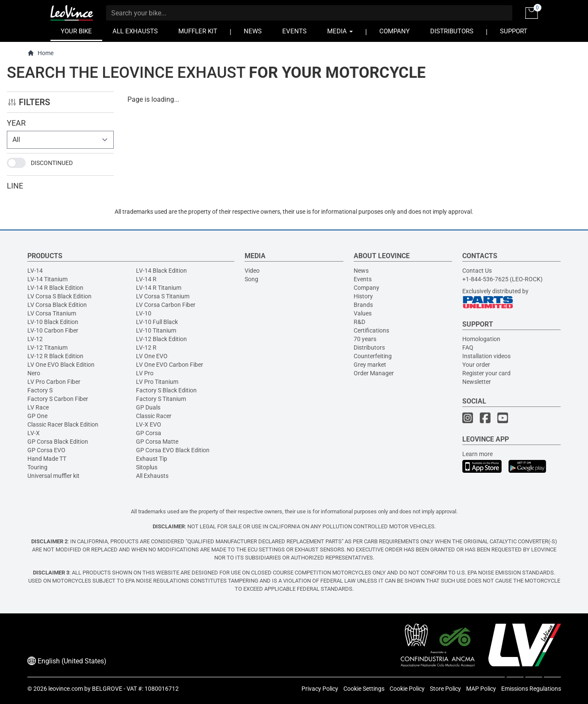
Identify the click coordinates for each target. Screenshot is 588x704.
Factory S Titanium (161, 399)
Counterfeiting (373, 356)
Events (363, 279)
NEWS (253, 31)
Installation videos (486, 356)
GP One (37, 416)
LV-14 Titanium (47, 279)
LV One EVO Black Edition (61, 365)
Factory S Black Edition (166, 390)
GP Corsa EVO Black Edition (173, 450)
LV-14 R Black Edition (55, 288)
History (363, 296)
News (361, 271)
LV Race (38, 407)
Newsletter (477, 382)
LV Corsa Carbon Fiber (166, 305)
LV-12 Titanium (47, 348)
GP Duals (148, 407)
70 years (365, 339)
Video (252, 271)
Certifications (371, 330)
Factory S (40, 390)
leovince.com (66, 689)
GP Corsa (149, 433)
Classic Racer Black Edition (63, 424)
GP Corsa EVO (46, 450)
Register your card (486, 373)
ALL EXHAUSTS (135, 31)
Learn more (477, 454)
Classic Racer (154, 416)
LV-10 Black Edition (53, 322)
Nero (34, 373)
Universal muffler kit (53, 476)
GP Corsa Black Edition (58, 442)
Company (366, 288)
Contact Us (477, 271)
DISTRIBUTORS (452, 31)
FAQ (468, 348)
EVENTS (294, 31)
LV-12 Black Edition (161, 339)
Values (363, 313)
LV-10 (144, 313)
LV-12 (35, 339)
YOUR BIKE (76, 31)
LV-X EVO (149, 424)
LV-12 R (146, 348)
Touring (37, 467)
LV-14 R (146, 279)
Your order (476, 365)
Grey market (370, 365)
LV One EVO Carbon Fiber (170, 365)
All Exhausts (152, 476)
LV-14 (35, 271)
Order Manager (374, 373)
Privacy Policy (320, 689)
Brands (363, 305)
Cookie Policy (407, 689)
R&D (359, 322)
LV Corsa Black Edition (57, 305)
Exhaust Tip (152, 459)
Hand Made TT (47, 459)
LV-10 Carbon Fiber (53, 330)
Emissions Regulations (531, 689)
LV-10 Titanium (156, 330)
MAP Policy (481, 689)
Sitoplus (147, 467)
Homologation (481, 339)
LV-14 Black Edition (161, 271)
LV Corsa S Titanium (163, 296)
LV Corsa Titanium (52, 313)
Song (251, 279)
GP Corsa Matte (157, 442)
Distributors (369, 348)
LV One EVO (152, 356)
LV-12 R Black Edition (55, 356)
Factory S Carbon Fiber (58, 399)
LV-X (34, 433)
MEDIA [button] (340, 31)
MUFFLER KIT (198, 31)
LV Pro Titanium (157, 382)
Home (40, 53)
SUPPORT (514, 31)
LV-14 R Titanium (159, 288)
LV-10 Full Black (157, 322)
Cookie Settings (364, 689)
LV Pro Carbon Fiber (54, 382)
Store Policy (445, 689)
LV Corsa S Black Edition (59, 296)
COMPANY (394, 31)
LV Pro (145, 373)
